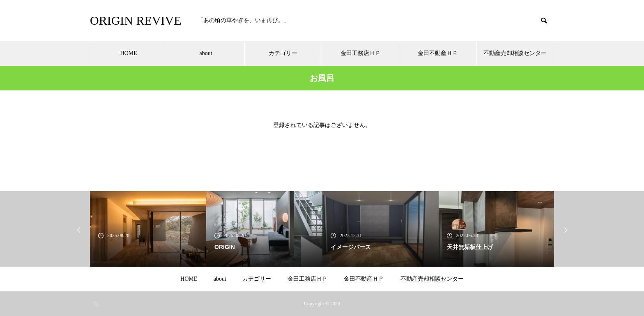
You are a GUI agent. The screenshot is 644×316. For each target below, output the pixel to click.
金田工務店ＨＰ (361, 53)
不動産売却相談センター (515, 53)
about (206, 53)
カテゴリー (283, 53)
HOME (129, 53)
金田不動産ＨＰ (438, 53)
